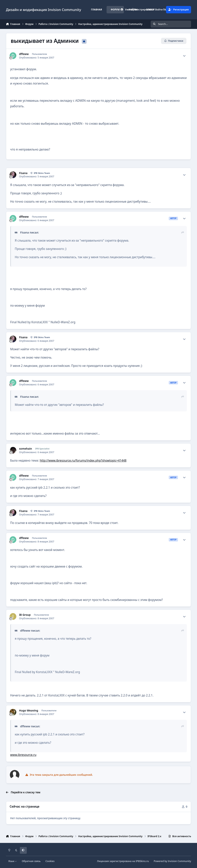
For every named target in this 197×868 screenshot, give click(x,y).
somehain (25, 449)
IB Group (25, 615)
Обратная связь (31, 861)
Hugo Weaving (29, 711)
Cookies (50, 861)
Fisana (23, 173)
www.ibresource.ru (23, 755)
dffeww (24, 54)
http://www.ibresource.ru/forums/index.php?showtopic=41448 (83, 461)
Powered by (172, 861)
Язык (13, 861)
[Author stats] (184, 56)
